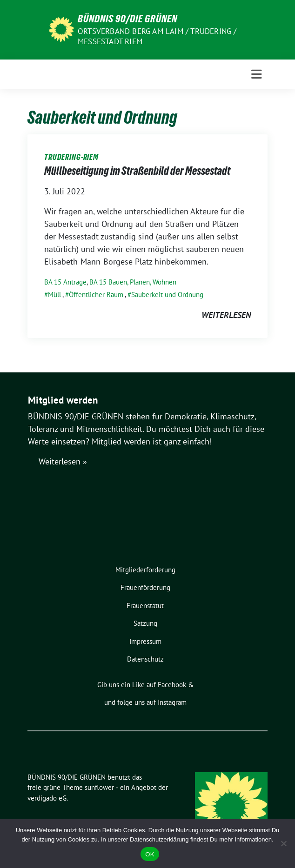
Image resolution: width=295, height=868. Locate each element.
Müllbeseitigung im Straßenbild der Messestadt (137, 171)
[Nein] (283, 843)
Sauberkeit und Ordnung (167, 295)
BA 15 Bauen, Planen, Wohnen (133, 282)
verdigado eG (47, 798)
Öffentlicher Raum (96, 295)
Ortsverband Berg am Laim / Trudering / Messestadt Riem (157, 36)
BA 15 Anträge (65, 282)
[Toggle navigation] (257, 74)
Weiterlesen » (63, 461)
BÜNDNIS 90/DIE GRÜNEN (127, 19)
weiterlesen (226, 315)
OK (150, 854)
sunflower (99, 787)
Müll (54, 295)
